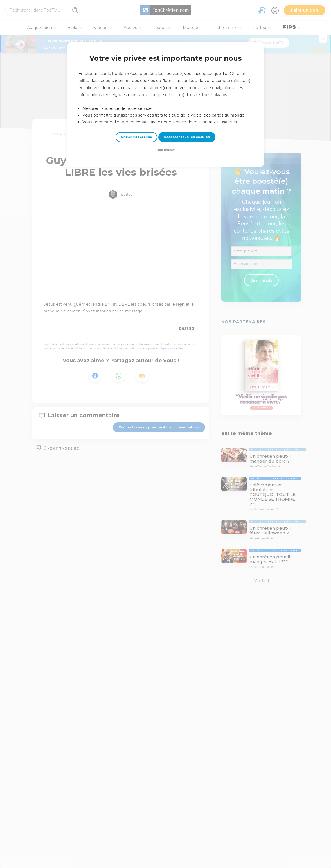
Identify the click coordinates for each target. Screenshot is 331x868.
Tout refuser (166, 150)
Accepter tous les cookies (187, 137)
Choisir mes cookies (137, 137)
